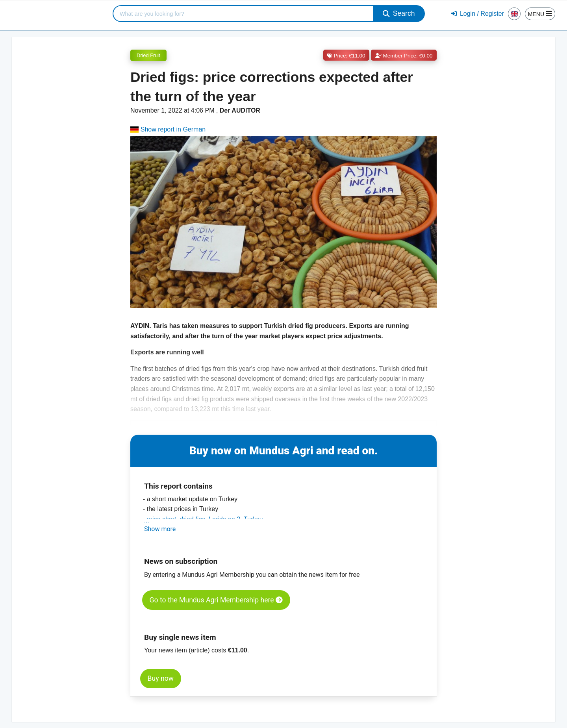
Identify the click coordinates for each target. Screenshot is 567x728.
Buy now (161, 678)
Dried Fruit (148, 55)
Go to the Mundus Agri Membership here (216, 600)
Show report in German (168, 129)
